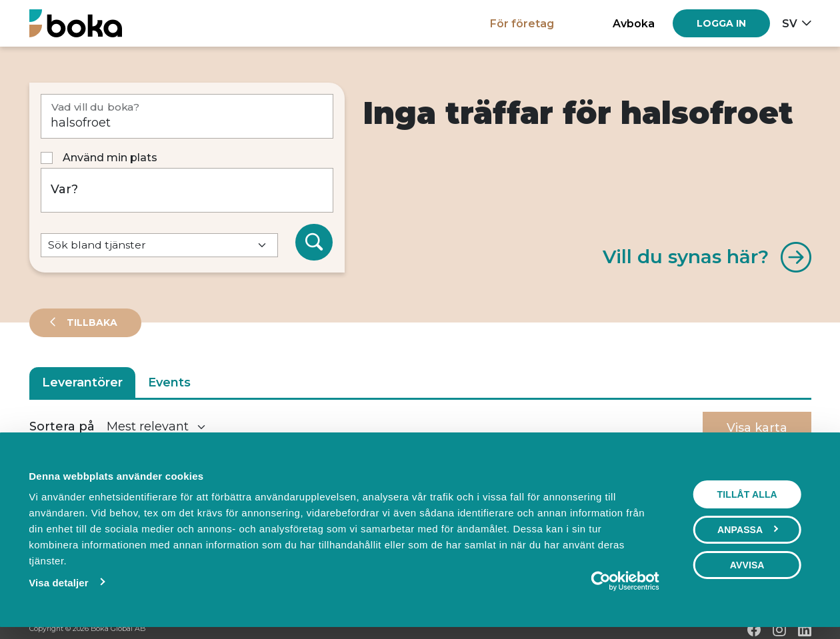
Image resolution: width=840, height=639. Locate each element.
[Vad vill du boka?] (187, 116)
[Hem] (76, 23)
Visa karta (757, 428)
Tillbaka (91, 322)
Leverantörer (82, 382)
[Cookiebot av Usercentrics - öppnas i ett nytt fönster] (601, 581)
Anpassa (748, 530)
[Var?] (187, 190)
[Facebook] (754, 630)
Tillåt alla (747, 494)
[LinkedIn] (805, 630)
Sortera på (62, 426)
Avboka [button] (634, 23)
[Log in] (721, 23)
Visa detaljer (58, 583)
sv (790, 23)
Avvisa (747, 565)
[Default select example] (159, 246)
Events (169, 382)
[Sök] (314, 243)
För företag (522, 23)
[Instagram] (779, 630)
